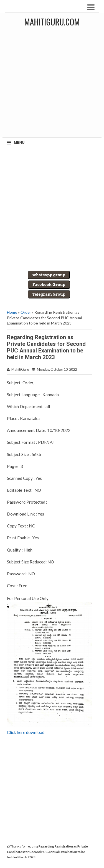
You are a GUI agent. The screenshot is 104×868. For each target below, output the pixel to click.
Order (26, 312)
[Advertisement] (52, 84)
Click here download (26, 732)
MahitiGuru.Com (52, 22)
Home (12, 312)
